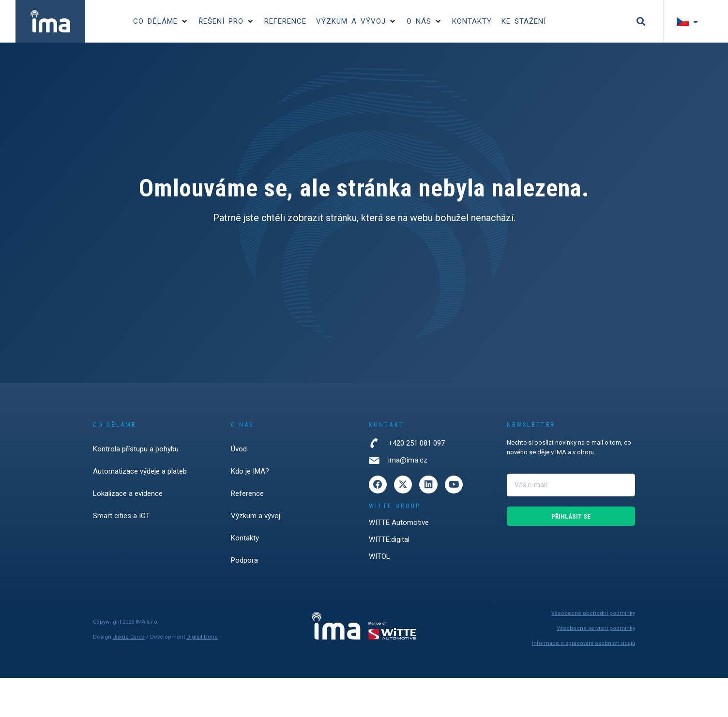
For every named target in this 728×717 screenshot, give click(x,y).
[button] (161, 22)
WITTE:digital (389, 540)
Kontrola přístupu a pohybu (136, 449)
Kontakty (245, 538)
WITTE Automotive (399, 523)
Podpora (244, 560)
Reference (247, 493)
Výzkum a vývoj (256, 516)
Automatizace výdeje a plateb (140, 471)
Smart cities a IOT (121, 516)
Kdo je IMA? (250, 471)
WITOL (379, 557)
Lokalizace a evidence (128, 493)
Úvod (239, 449)
